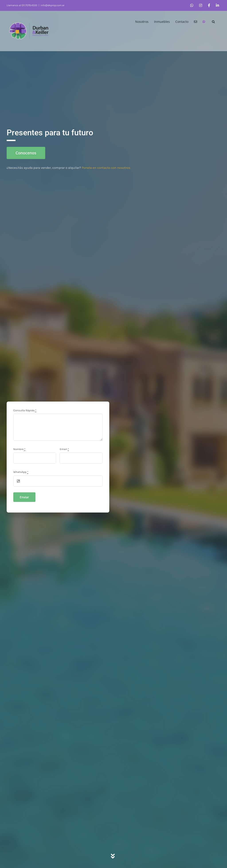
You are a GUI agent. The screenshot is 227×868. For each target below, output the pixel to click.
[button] (213, 21)
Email (65, 449)
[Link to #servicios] (113, 856)
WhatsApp (21, 472)
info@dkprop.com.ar (53, 5)
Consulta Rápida (25, 410)
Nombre (20, 449)
